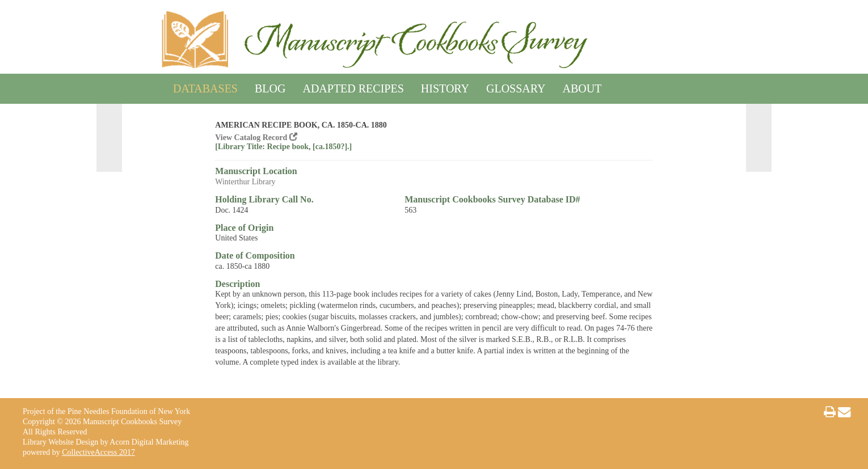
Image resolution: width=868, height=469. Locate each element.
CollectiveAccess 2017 (98, 452)
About (582, 86)
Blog (270, 86)
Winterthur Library (245, 182)
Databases (205, 86)
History (445, 86)
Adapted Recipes (353, 86)
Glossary (516, 86)
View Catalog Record (256, 138)
